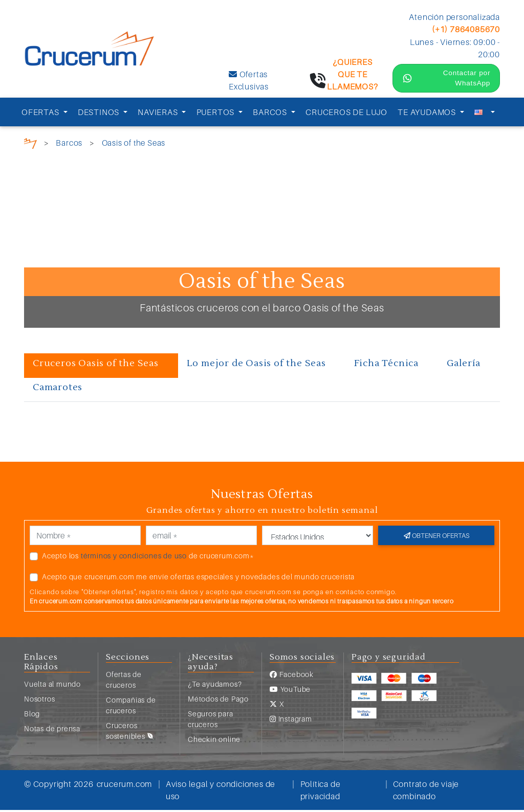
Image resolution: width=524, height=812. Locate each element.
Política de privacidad (321, 792)
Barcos (69, 145)
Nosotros (39, 701)
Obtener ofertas (436, 537)
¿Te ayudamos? (215, 686)
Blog (32, 716)
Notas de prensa (52, 730)
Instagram (291, 721)
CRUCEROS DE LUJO (346, 114)
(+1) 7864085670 (466, 29)
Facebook (292, 676)
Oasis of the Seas (135, 145)
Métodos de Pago (218, 701)
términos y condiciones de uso (134, 557)
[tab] (101, 368)
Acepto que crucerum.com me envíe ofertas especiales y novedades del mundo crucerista (198, 578)
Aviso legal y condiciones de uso (221, 792)
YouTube (290, 691)
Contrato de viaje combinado (426, 792)
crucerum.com (125, 786)
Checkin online (214, 741)
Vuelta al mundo (52, 686)
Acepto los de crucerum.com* (148, 557)
